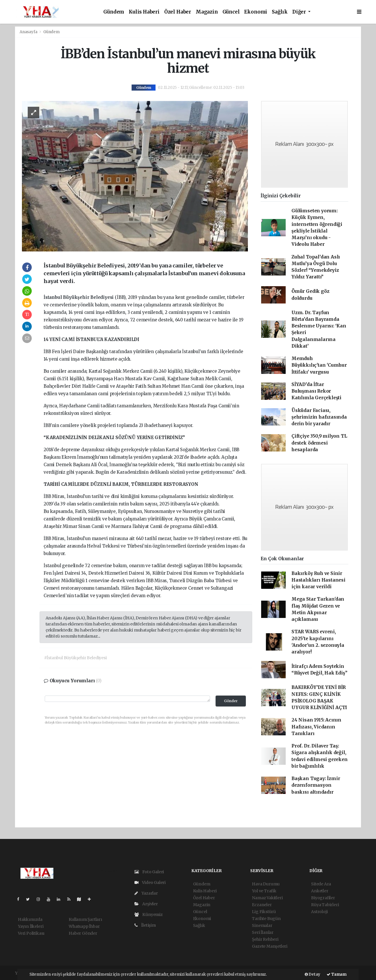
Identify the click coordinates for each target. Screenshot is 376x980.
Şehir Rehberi (265, 939)
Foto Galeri (149, 872)
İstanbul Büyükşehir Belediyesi (79, 297)
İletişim (145, 925)
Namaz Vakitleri (267, 898)
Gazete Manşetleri (270, 946)
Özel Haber (178, 12)
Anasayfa (29, 32)
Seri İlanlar (263, 932)
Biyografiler (323, 898)
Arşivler (146, 904)
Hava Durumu (266, 884)
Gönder (231, 701)
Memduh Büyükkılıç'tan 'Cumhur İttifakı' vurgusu (319, 365)
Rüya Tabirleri (325, 905)
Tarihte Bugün (266, 919)
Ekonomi (256, 12)
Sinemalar (262, 925)
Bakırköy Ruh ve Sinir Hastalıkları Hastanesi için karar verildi (318, 580)
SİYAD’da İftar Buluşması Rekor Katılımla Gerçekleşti (316, 391)
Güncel (231, 12)
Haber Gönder (83, 933)
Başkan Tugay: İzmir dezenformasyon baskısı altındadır (316, 785)
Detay (313, 974)
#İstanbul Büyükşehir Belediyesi (75, 658)
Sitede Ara (321, 884)
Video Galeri (150, 882)
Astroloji (319, 912)
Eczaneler (262, 905)
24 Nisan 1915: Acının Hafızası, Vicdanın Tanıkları (316, 727)
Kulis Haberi (144, 12)
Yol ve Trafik (264, 891)
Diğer (300, 12)
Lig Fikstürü (264, 912)
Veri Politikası (31, 933)
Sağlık (280, 12)
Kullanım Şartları (85, 919)
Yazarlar (146, 893)
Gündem (114, 12)
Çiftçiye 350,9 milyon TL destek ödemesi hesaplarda (319, 443)
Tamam (337, 974)
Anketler (320, 891)
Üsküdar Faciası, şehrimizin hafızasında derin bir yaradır (319, 417)
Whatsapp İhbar (84, 926)
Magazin (207, 12)
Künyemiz (149, 915)
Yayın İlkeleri (31, 926)
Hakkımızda (30, 919)
